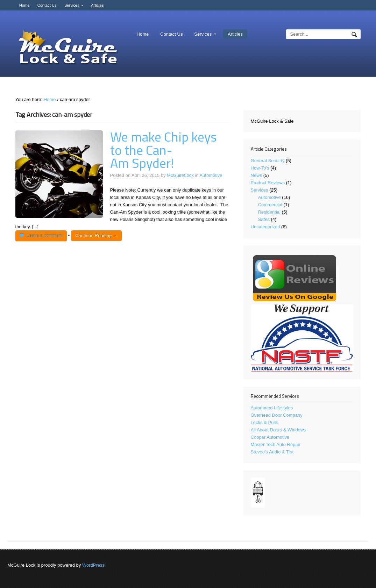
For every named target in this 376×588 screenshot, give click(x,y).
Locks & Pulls (264, 422)
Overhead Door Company (277, 415)
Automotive (211, 175)
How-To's (260, 168)
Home (24, 5)
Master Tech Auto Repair (276, 444)
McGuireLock (180, 175)
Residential (269, 212)
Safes (264, 219)
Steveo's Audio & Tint (272, 452)
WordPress (93, 565)
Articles (97, 5)
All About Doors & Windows (278, 430)
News (257, 175)
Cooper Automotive (270, 437)
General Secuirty (268, 161)
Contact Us (47, 5)
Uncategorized (265, 227)
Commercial (270, 205)
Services (72, 5)
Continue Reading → (96, 235)
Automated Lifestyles (272, 408)
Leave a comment (45, 235)
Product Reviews (268, 183)
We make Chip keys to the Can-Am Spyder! (164, 150)
